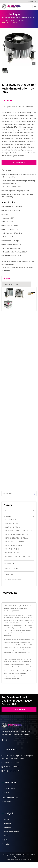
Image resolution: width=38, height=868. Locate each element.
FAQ (6, 840)
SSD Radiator (16, 673)
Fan (5, 511)
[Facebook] (2, 740)
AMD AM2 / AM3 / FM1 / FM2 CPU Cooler (19, 556)
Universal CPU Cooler (12, 524)
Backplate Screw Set (9, 676)
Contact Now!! (19, 710)
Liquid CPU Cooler (11, 520)
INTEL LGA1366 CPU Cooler (11, 23)
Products (7, 828)
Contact (7, 844)
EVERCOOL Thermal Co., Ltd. (24, 855)
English (33, 2)
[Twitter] (5, 740)
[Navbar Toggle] (35, 7)
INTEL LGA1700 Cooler (10, 798)
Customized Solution (12, 832)
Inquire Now (19, 162)
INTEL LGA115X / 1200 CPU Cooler (17, 534)
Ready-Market (27, 859)
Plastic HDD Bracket (26, 676)
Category (13, 20)
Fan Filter (17, 676)
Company (8, 823)
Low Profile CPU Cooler (13, 527)
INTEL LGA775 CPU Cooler (14, 545)
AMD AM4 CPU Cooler (13, 553)
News (6, 836)
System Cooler (9, 563)
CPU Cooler (21, 20)
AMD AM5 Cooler (8, 789)
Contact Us (18, 678)
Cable (5, 678)
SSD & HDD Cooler (11, 569)
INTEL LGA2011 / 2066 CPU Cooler (17, 538)
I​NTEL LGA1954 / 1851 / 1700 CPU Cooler (19, 531)
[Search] (16, 493)
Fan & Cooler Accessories (13, 580)
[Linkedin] (7, 740)
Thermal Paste (9, 574)
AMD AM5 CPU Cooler (13, 549)
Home (6, 20)
